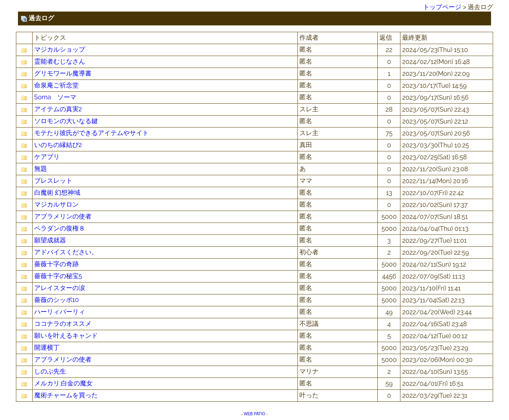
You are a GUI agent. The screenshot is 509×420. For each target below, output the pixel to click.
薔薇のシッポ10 (57, 300)
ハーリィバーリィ (60, 312)
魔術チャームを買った (66, 395)
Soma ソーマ (55, 97)
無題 (41, 169)
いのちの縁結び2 (58, 145)
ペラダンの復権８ (60, 228)
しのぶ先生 (50, 371)
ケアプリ (47, 157)
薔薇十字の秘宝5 (58, 276)
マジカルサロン (56, 204)
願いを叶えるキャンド (66, 336)
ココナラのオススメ (63, 324)
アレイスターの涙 (60, 288)
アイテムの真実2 (58, 109)
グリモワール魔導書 (63, 73)
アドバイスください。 (66, 252)
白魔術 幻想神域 (57, 193)
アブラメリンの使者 (63, 216)
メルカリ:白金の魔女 (63, 383)
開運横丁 (47, 347)
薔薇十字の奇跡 (56, 264)
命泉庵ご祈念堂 (56, 85)
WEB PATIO (254, 414)
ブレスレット (53, 181)
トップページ (442, 7)
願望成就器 (50, 240)
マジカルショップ (60, 49)
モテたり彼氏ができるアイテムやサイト (91, 133)
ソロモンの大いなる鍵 (66, 121)
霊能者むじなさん (60, 61)
